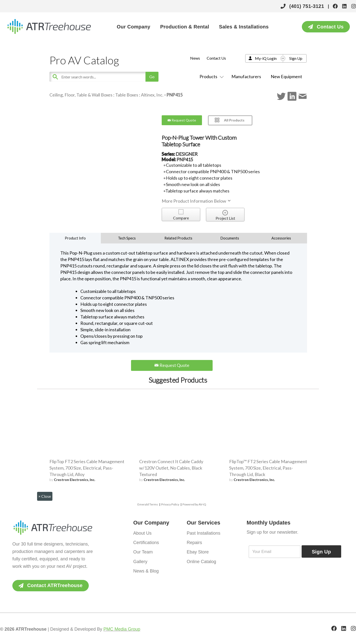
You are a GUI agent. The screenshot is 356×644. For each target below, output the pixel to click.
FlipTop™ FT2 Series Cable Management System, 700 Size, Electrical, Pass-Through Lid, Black (268, 468)
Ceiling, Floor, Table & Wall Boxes (81, 95)
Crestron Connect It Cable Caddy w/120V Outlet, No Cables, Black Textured (171, 468)
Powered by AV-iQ (194, 504)
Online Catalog (201, 561)
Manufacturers (246, 76)
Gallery (140, 561)
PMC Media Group (122, 629)
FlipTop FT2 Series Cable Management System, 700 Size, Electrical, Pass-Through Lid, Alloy (87, 468)
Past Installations (203, 533)
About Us (142, 533)
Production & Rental (185, 27)
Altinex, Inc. (152, 95)
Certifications (146, 543)
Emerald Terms (148, 504)
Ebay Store (198, 552)
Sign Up (296, 58)
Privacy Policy (170, 504)
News (195, 58)
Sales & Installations (244, 27)
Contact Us (216, 58)
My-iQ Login (266, 58)
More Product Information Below (197, 201)
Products (211, 76)
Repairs (194, 543)
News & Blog (146, 571)
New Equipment (286, 76)
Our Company (133, 27)
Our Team (143, 552)
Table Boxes (127, 95)
